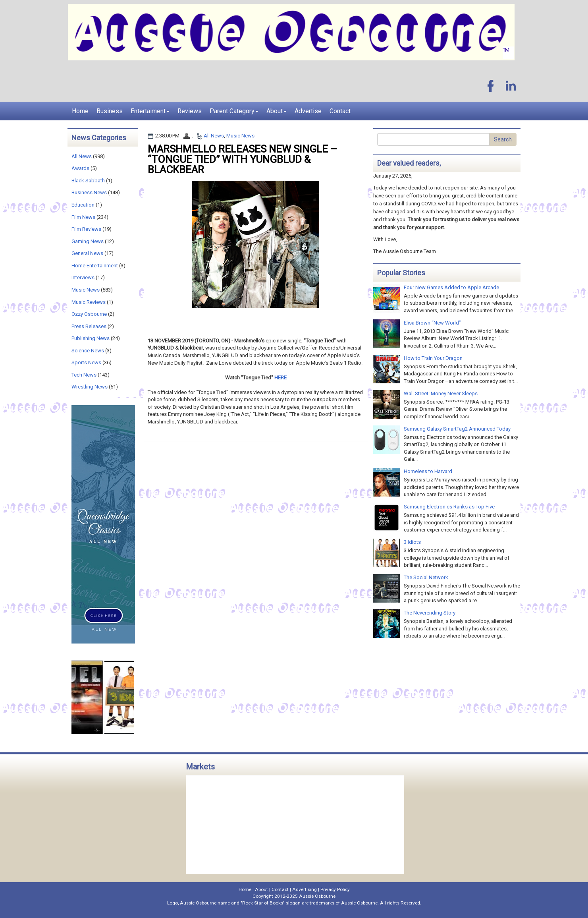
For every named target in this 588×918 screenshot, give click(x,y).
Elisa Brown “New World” (432, 323)
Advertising (305, 889)
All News (214, 136)
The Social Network (426, 577)
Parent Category (234, 111)
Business (110, 111)
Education (83, 205)
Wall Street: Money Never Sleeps (441, 393)
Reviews (190, 111)
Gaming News (88, 241)
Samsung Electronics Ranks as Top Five (449, 507)
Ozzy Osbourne (89, 314)
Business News (89, 192)
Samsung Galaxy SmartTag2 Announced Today (457, 429)
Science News (88, 351)
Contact (340, 111)
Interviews (83, 277)
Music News (240, 136)
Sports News (86, 362)
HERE (281, 378)
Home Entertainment (95, 266)
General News (87, 253)
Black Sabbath (88, 181)
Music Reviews (89, 302)
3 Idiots (412, 542)
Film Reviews (86, 229)
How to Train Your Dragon (433, 358)
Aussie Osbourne (317, 896)
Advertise (308, 111)
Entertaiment (150, 111)
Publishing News (91, 338)
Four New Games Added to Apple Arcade (451, 287)
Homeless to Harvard (428, 471)
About (277, 111)
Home (80, 111)
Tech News (84, 375)
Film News (83, 217)
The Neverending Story (430, 613)
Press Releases (89, 326)
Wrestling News (90, 387)
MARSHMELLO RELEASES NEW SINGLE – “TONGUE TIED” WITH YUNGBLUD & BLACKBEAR (242, 159)
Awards (80, 168)
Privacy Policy (335, 889)
